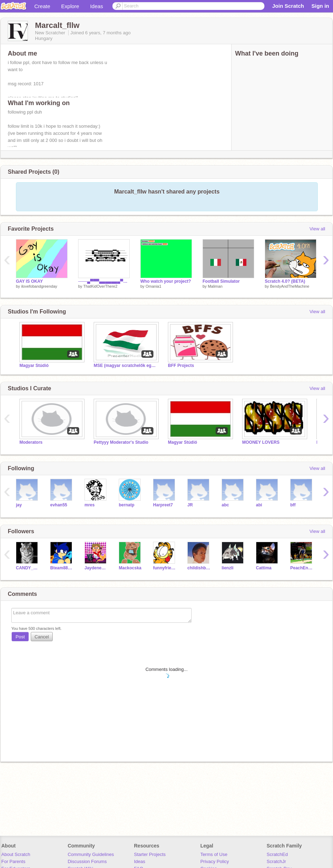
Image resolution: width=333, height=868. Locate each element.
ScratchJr (276, 861)
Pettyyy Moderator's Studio (121, 442)
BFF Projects (181, 366)
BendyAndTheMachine (290, 286)
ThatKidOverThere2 (100, 286)
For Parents (13, 861)
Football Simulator (221, 281)
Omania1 (154, 286)
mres (90, 505)
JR (190, 505)
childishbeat (199, 568)
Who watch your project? (166, 281)
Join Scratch (288, 6)
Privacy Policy (215, 861)
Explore (70, 6)
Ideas (97, 6)
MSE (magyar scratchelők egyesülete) (125, 366)
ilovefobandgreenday (39, 286)
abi (259, 505)
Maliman (215, 286)
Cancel (42, 637)
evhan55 (59, 505)
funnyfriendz (165, 568)
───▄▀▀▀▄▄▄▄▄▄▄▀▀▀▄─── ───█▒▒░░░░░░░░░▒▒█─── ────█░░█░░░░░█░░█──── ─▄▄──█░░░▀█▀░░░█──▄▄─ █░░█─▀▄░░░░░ (104, 281)
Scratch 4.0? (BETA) (285, 281)
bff (293, 505)
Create (42, 6)
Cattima (264, 568)
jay (19, 505)
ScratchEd (277, 854)
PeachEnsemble (302, 568)
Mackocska (130, 568)
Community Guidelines (91, 854)
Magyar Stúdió (34, 366)
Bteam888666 (62, 568)
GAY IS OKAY (29, 281)
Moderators (31, 442)
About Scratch (16, 854)
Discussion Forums (87, 861)
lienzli (227, 568)
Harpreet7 (163, 505)
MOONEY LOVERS (261, 442)
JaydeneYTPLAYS (96, 568)
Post (20, 637)
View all (317, 229)
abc (225, 505)
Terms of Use (214, 854)
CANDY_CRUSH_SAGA (28, 568)
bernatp (127, 505)
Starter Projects (150, 854)
